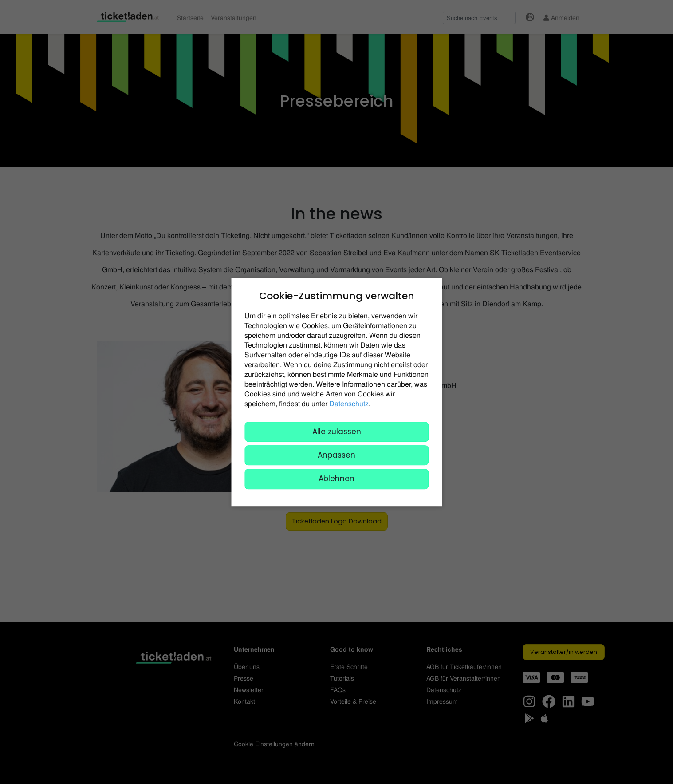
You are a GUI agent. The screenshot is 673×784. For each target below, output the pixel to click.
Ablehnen (336, 479)
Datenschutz (349, 403)
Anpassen (336, 455)
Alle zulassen (337, 432)
